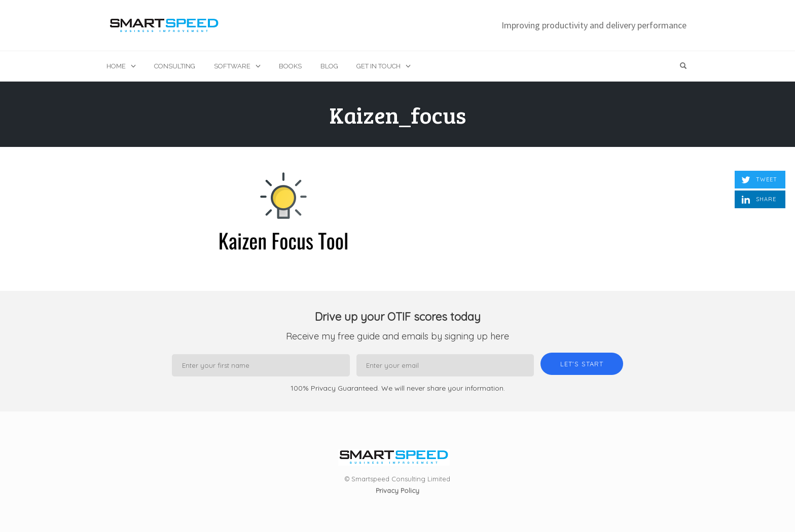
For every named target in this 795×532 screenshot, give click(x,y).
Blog (329, 66)
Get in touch (378, 66)
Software (232, 66)
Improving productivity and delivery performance (594, 25)
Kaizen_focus (397, 115)
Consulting (175, 66)
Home (116, 66)
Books (290, 66)
